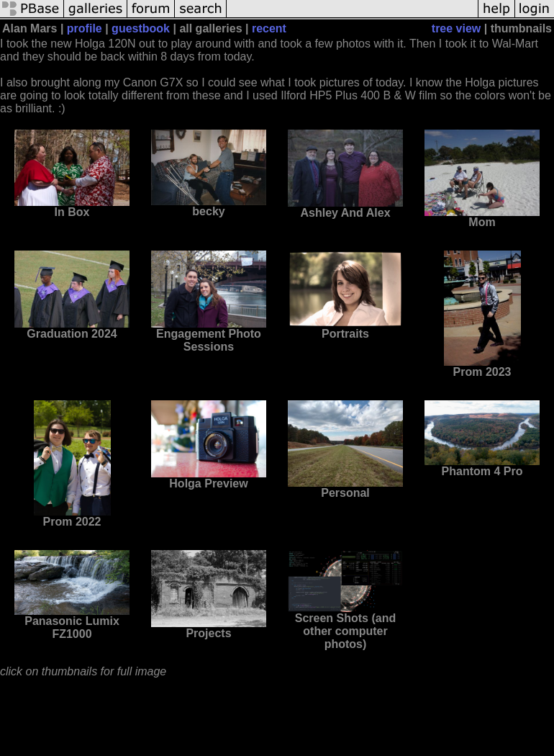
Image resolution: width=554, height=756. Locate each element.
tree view (456, 28)
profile (85, 28)
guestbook (141, 28)
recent (269, 28)
